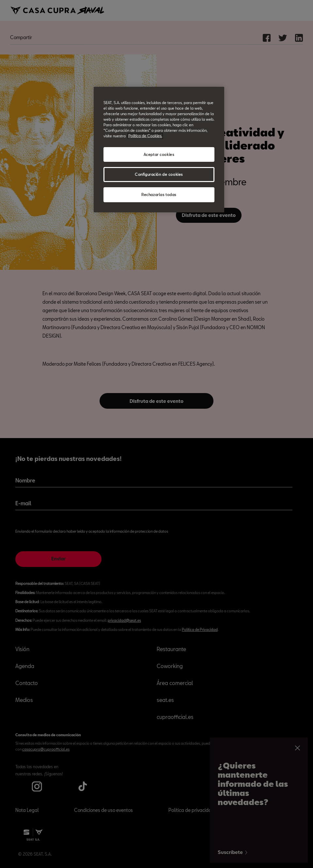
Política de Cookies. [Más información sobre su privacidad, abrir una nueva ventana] (145, 136)
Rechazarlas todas (159, 195)
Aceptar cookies (159, 154)
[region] (159, 150)
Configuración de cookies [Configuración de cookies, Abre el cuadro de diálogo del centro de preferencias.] (159, 174)
